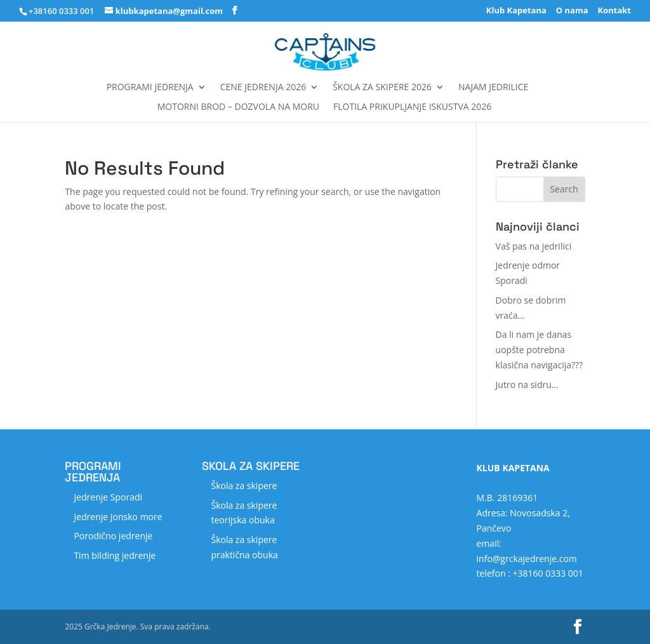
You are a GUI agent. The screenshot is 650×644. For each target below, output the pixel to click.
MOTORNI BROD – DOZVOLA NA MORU (238, 107)
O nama (572, 11)
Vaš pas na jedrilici (534, 246)
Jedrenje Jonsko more (118, 517)
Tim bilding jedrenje (115, 555)
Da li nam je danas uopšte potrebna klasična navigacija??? (540, 350)
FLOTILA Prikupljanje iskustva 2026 (412, 107)
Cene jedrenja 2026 (263, 88)
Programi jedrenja (150, 88)
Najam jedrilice (493, 88)
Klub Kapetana (516, 11)
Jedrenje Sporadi (108, 497)
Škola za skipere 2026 (382, 88)
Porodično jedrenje (113, 536)
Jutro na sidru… (527, 385)
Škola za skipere (244, 486)
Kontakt (614, 11)
